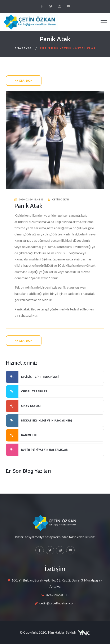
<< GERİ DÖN (24, 81)
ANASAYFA (23, 48)
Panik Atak (28, 206)
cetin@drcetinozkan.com (57, 603)
